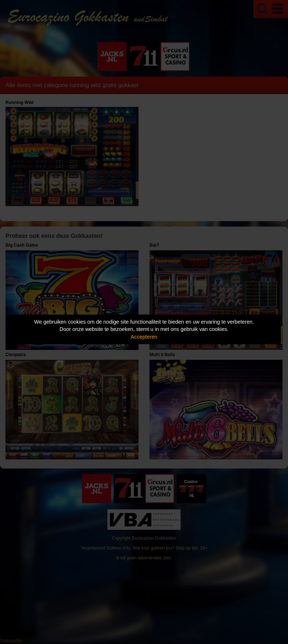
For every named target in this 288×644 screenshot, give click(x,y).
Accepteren (144, 337)
